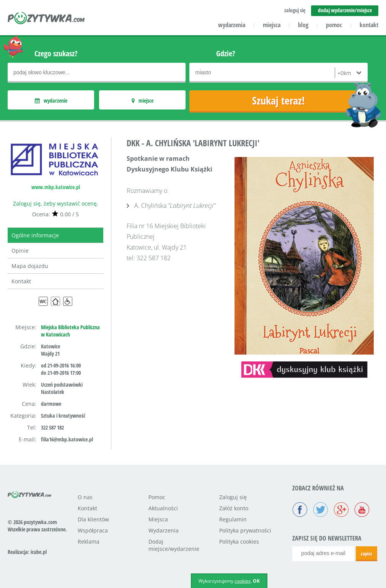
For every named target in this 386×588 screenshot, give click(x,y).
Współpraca (93, 530)
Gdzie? (226, 53)
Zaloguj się (233, 497)
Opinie (20, 251)
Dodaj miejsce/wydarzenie (174, 545)
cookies (243, 581)
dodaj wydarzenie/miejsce (345, 10)
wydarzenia (232, 25)
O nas (85, 497)
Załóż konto (234, 508)
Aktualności (163, 508)
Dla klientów (93, 519)
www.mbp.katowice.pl (56, 187)
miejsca (272, 25)
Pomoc (157, 497)
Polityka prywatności (245, 530)
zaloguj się (295, 10)
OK (256, 581)
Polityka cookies (239, 541)
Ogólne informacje (35, 235)
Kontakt (21, 281)
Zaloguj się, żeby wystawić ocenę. (56, 203)
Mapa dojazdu (30, 266)
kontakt (369, 25)
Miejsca (158, 519)
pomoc (334, 25)
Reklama (89, 541)
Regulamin (233, 519)
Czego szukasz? (56, 53)
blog (303, 25)
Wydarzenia (164, 530)
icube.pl (39, 552)
